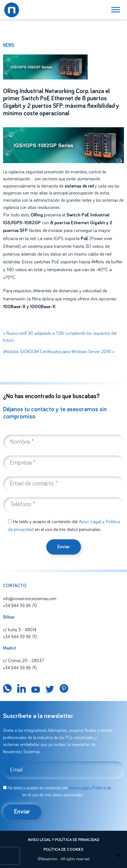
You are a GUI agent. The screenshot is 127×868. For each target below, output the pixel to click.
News (9, 45)
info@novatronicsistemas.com (30, 599)
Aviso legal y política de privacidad (63, 840)
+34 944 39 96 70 (20, 606)
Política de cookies (63, 850)
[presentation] (10, 856)
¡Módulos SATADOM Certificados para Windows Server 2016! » (59, 352)
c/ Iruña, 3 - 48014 (20, 630)
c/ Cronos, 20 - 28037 (23, 661)
